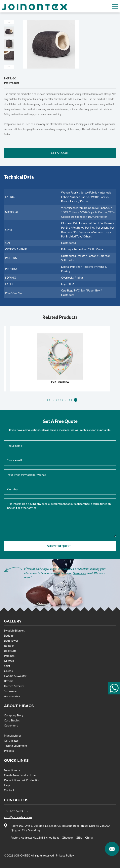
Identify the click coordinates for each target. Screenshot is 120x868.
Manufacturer (13, 735)
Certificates (11, 741)
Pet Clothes (60, 382)
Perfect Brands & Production (22, 780)
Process (9, 751)
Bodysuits (10, 651)
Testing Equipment (16, 746)
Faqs (7, 785)
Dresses (9, 661)
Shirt (7, 666)
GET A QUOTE (60, 153)
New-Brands (12, 770)
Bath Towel (11, 641)
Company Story (14, 715)
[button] (45, 400)
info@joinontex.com (18, 817)
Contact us (79, 573)
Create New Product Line (20, 775)
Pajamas (9, 656)
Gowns (8, 671)
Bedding (9, 635)
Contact (9, 790)
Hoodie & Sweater (15, 676)
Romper (9, 646)
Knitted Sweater (14, 686)
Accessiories (12, 696)
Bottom (9, 681)
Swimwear (11, 691)
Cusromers (11, 725)
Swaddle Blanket (14, 630)
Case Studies (12, 720)
